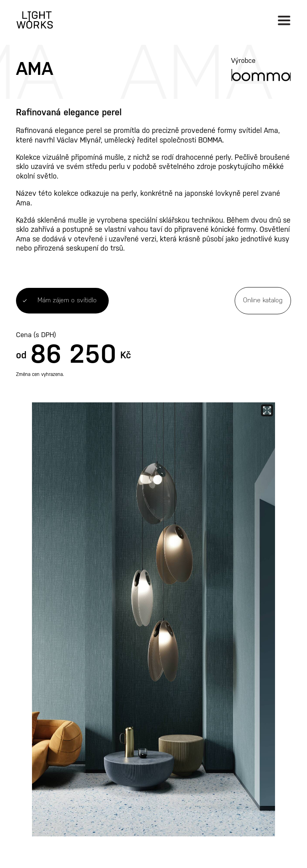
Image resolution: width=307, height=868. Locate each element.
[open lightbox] (153, 619)
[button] (284, 20)
